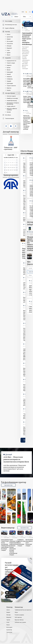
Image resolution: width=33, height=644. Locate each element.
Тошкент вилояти (11, 86)
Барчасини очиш (25, 440)
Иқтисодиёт (10, 41)
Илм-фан (9, 46)
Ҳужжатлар (10, 37)
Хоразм (9, 90)
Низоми (9, 112)
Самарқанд (10, 79)
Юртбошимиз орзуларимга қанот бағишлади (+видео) (29, 543)
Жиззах (9, 70)
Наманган (9, 77)
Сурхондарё (10, 83)
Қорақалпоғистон (11, 61)
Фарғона (9, 88)
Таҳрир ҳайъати (11, 106)
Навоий (9, 74)
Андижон (9, 65)
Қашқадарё (10, 72)
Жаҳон (8, 55)
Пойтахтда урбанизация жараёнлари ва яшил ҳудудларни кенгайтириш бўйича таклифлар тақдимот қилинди (27, 122)
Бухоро (9, 68)
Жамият (9, 39)
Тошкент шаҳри (11, 63)
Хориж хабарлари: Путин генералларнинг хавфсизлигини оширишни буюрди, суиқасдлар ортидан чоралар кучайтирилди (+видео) (14, 547)
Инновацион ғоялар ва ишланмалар (13, 103)
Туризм (9, 53)
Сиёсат (9, 34)
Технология (10, 44)
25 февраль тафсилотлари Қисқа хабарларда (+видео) (21, 543)
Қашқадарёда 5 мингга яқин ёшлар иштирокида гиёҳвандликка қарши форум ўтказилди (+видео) (5, 545)
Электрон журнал (11, 96)
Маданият (9, 48)
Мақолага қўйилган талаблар (12, 109)
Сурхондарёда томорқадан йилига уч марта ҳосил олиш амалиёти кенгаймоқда (27, 39)
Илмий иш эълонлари (12, 98)
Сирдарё (9, 81)
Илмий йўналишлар (12, 101)
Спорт (8, 50)
